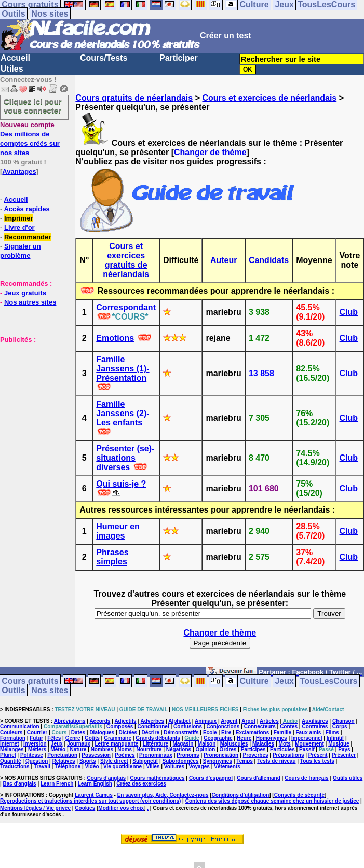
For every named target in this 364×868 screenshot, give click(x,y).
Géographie (218, 738)
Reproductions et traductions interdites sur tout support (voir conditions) (90, 801)
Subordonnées (180, 761)
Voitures (174, 767)
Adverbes (153, 721)
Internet (10, 744)
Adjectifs (125, 721)
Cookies (85, 808)
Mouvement (309, 744)
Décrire (150, 732)
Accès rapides (26, 209)
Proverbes (256, 755)
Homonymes (272, 738)
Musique (339, 744)
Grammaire (118, 738)
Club (349, 312)
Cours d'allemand (259, 778)
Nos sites (50, 14)
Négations (179, 749)
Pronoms (188, 755)
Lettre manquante (116, 744)
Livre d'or (19, 228)
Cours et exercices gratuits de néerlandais (126, 260)
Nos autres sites (30, 302)
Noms (125, 749)
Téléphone (68, 767)
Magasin (183, 744)
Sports (88, 761)
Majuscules (234, 744)
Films (332, 732)
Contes (289, 727)
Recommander (28, 237)
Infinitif (335, 738)
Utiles (12, 69)
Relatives (64, 761)
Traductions (15, 767)
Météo (58, 749)
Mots (285, 744)
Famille (282, 732)
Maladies (263, 744)
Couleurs (11, 732)
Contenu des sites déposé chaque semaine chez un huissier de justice (272, 801)
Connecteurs (260, 727)
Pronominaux (156, 755)
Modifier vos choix (121, 808)
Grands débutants (158, 738)
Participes (253, 749)
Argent (229, 721)
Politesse (32, 755)
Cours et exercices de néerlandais (269, 98)
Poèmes (125, 755)
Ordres (228, 749)
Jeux (284, 681)
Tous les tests (317, 761)
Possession (96, 755)
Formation (13, 738)
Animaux (206, 721)
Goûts (92, 738)
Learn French (57, 784)
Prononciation (221, 755)
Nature (78, 749)
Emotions (115, 338)
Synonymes (218, 761)
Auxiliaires (315, 721)
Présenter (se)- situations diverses (125, 458)
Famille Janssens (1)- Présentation (123, 369)
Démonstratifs (181, 732)
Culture (254, 681)
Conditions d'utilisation (241, 795)
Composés (120, 727)
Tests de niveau (276, 761)
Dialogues (102, 732)
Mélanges (12, 749)
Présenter (344, 755)
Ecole (210, 732)
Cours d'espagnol (211, 778)
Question (37, 761)
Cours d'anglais (107, 778)
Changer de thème (210, 152)
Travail (42, 767)
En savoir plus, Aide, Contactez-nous (163, 795)
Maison (207, 744)
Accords (100, 721)
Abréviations (70, 721)
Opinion (205, 749)
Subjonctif (145, 761)
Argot (248, 721)
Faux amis (308, 732)
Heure (244, 738)
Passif (307, 749)
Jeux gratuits (25, 293)
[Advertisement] (31, 396)
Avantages (19, 171)
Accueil (15, 58)
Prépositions (288, 755)
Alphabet (179, 721)
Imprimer (19, 218)
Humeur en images (118, 531)
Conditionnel (153, 727)
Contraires (315, 727)
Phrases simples (112, 557)
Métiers (37, 749)
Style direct (114, 761)
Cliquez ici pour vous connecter (33, 106)
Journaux (79, 744)
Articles (269, 721)
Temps (245, 761)
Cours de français (306, 778)
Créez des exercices (141, 784)
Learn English (95, 784)
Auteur (224, 260)
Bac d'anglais (20, 784)
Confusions (188, 727)
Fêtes (54, 738)
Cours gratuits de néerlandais (134, 98)
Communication (20, 727)
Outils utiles (348, 778)
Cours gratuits (30, 681)
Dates (78, 732)
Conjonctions (223, 727)
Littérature (156, 744)
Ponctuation (62, 755)
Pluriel (8, 755)
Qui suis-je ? (121, 484)
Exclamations (252, 732)
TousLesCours (329, 681)
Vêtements (227, 767)
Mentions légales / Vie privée (35, 808)
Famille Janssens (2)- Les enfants (123, 413)
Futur (36, 738)
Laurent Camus (94, 795)
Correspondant (126, 307)
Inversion (35, 744)
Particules (282, 749)
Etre (226, 732)
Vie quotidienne (123, 767)
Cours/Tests (104, 58)
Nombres (102, 749)
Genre (73, 738)
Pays (344, 749)
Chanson (343, 721)
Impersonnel (307, 738)
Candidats (269, 260)
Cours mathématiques (158, 778)
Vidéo (92, 767)
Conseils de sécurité (299, 795)
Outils (13, 14)
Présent (318, 755)
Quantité (11, 761)
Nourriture (149, 749)
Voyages (199, 767)
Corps (340, 727)
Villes (153, 767)
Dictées (128, 732)
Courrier (37, 732)
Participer (179, 58)
